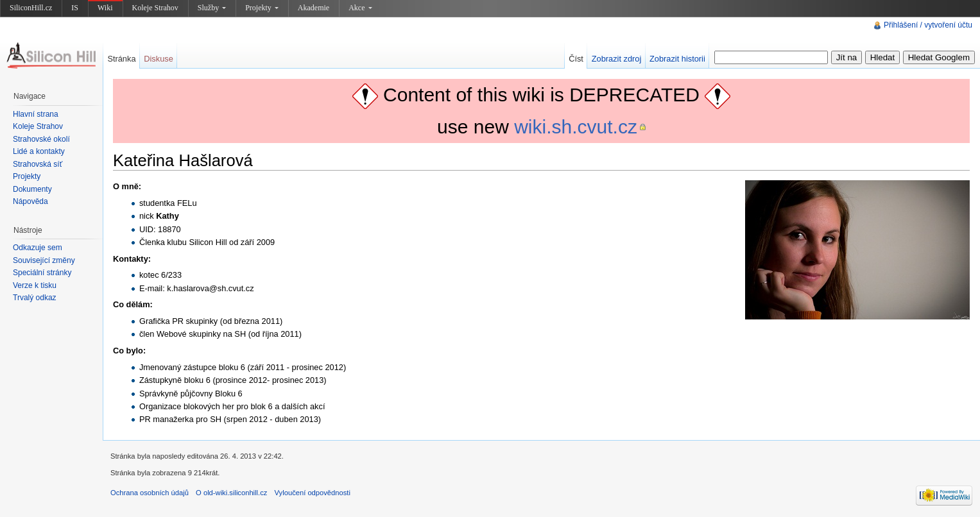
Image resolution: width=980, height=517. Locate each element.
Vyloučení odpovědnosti (313, 493)
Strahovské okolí (41, 139)
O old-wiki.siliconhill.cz (231, 493)
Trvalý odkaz (35, 298)
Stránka (121, 59)
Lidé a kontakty (39, 151)
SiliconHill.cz (31, 8)
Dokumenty (32, 189)
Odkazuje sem (38, 248)
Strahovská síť (38, 164)
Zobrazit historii (677, 59)
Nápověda (30, 201)
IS (75, 8)
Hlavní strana (36, 114)
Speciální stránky (42, 273)
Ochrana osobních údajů (150, 493)
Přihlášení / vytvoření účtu (928, 25)
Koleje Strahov (155, 8)
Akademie (314, 8)
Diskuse (159, 59)
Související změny (44, 260)
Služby (212, 8)
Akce (360, 8)
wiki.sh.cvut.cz (576, 127)
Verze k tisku (35, 285)
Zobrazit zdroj (617, 59)
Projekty (262, 8)
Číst (576, 59)
